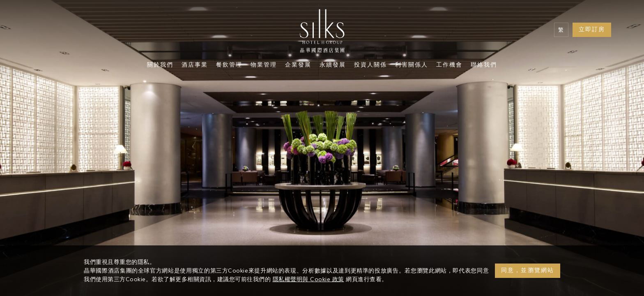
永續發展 (333, 65)
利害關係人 (412, 65)
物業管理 (264, 65)
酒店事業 (195, 65)
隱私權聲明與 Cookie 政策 (308, 279)
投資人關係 (370, 65)
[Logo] (322, 33)
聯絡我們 (484, 65)
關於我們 (160, 65)
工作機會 (449, 65)
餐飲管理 (229, 65)
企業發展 (298, 65)
